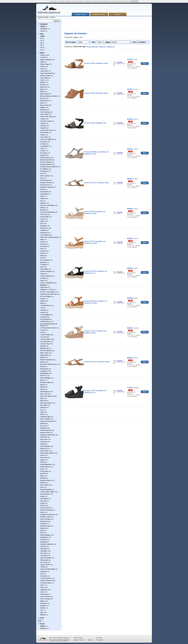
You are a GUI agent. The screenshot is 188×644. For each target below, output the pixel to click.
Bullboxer (44, 110)
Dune (42, 173)
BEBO (42, 82)
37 (41, 41)
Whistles (43, 606)
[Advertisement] (108, 25)
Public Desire (45, 467)
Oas (42, 410)
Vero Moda (44, 594)
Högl (42, 255)
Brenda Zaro (45, 101)
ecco (42, 178)
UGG (42, 585)
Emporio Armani (46, 183)
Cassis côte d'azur (47, 130)
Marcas (117, 14)
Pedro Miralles (45, 446)
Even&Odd (44, 192)
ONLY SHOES (45, 419)
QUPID (43, 474)
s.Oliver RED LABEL (47, 492)
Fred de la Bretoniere (48, 212)
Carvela (43, 126)
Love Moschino (46, 341)
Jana (42, 267)
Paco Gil (43, 426)
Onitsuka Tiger (45, 417)
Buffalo (43, 107)
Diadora (43, 155)
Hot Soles (44, 246)
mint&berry (44, 371)
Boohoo (43, 98)
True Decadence (46, 578)
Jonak (42, 274)
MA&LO (43, 346)
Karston (53, 17)
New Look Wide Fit (47, 396)
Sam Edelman (45, 494)
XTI (41, 610)
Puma (42, 469)
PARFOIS (44, 437)
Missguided (44, 373)
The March (44, 556)
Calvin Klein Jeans (47, 117)
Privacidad (100, 640)
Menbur (43, 362)
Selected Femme (46, 510)
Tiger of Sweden (46, 558)
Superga (43, 542)
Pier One (43, 458)
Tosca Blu (44, 576)
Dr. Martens (44, 169)
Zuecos (43, 31)
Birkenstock (44, 94)
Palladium (44, 428)
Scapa (43, 503)
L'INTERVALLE (46, 306)
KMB (42, 303)
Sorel (42, 530)
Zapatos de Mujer (43, 17)
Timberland (44, 560)
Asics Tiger (44, 78)
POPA (42, 462)
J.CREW (43, 265)
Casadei (43, 128)
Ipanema (43, 262)
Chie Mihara (44, 132)
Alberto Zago (45, 64)
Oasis (42, 412)
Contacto (99, 638)
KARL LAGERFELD (47, 283)
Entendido (134, 1)
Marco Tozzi (44, 353)
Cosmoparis (44, 146)
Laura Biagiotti (45, 315)
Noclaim (43, 408)
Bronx (42, 103)
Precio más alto (92, 47)
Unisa (42, 587)
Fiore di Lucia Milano (47, 205)
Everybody (44, 194)
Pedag (43, 444)
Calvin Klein (44, 114)
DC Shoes (44, 153)
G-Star (43, 219)
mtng (42, 389)
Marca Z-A (111, 47)
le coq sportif (45, 319)
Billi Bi (42, 91)
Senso (43, 512)
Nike (42, 398)
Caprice (43, 123)
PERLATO (44, 448)
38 (41, 43)
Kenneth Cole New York (48, 294)
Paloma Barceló (46, 430)
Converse (44, 142)
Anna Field (44, 71)
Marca (42, 53)
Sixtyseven (44, 521)
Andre (42, 69)
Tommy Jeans (45, 565)
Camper (43, 119)
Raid (42, 476)
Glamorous (44, 228)
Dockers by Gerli (46, 160)
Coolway (43, 144)
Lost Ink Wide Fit (46, 339)
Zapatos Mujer (78, 638)
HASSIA (43, 230)
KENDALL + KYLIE (47, 290)
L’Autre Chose (45, 344)
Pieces (43, 455)
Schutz (43, 505)
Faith (42, 196)
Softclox (43, 528)
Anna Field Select (46, 73)
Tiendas (90, 640)
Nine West (44, 405)
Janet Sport (44, 269)
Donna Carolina (46, 162)
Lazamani (44, 317)
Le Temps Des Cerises (48, 328)
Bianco (43, 89)
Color (42, 618)
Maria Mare (44, 355)
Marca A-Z (103, 47)
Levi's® (43, 330)
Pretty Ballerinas (46, 464)
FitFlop (43, 208)
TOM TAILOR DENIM (48, 569)
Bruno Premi (45, 105)
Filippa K (43, 203)
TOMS (43, 567)
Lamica (43, 312)
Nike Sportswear (46, 403)
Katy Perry (44, 287)
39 (41, 45)
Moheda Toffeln (46, 382)
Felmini (43, 199)
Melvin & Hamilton (47, 360)
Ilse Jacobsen (45, 260)
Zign (42, 612)
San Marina (44, 499)
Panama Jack (45, 433)
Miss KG (43, 376)
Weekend (44, 603)
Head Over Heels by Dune (49, 237)
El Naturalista (45, 180)
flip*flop (43, 210)
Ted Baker (44, 551)
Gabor (42, 221)
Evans (42, 189)
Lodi (42, 332)
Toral (42, 574)
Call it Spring (45, 112)
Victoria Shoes (45, 596)
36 (41, 38)
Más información (125, 1)
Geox (42, 224)
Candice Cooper (46, 121)
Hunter (43, 253)
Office (42, 414)
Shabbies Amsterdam (48, 515)
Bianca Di (44, 87)
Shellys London (46, 517)
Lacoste (43, 310)
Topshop (43, 571)
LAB (42, 308)
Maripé (43, 357)
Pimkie (43, 460)
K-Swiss (43, 278)
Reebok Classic (46, 480)
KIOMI (43, 301)
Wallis (42, 601)
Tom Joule (44, 562)
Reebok (43, 478)
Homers (43, 244)
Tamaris (43, 546)
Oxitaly (43, 423)
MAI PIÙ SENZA (46, 351)
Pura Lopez (44, 471)
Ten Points (44, 553)
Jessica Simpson (46, 271)
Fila (42, 201)
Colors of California (47, 139)
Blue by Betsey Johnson (49, 96)
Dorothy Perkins (46, 164)
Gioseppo (44, 226)
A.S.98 (43, 57)
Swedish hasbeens (47, 544)
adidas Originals (46, 60)
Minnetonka (44, 369)
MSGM (43, 387)
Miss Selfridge (45, 378)
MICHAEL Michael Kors (48, 364)
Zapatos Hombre (99, 14)
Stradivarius (44, 537)
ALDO (42, 66)
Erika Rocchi (45, 185)
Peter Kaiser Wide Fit (48, 453)
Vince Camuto (45, 599)
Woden (43, 608)
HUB (42, 249)
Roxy (42, 487)
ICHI (42, 258)
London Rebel (45, 335)
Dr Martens (44, 171)
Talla (42, 34)
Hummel (43, 251)
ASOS (42, 80)
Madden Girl (45, 348)
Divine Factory (45, 158)
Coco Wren (44, 137)
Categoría (44, 24)
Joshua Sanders (46, 276)
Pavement (44, 442)
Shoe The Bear (46, 519)
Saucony (43, 501)
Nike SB (43, 401)
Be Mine (43, 85)
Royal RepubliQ (46, 489)
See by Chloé (45, 508)
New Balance (45, 392)
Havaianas (44, 233)
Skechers (44, 524)
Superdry (43, 540)
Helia (42, 239)
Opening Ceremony (47, 421)
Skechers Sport (46, 526)
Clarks (43, 135)
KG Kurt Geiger (46, 296)
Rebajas (43, 628)
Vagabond (44, 590)
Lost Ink (43, 337)
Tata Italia (44, 549)
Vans (42, 592)
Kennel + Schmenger (48, 292)
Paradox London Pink (48, 435)
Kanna (43, 280)
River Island (44, 485)
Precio (43, 624)
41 (41, 50)
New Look (44, 394)
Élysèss (43, 615)
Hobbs (43, 242)
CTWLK (43, 151)
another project (46, 76)
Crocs (42, 148)
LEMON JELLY (46, 321)
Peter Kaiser (45, 451)
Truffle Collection (46, 581)
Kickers (43, 299)
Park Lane (44, 439)
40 (41, 48)
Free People (45, 217)
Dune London (45, 176)
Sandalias (44, 29)
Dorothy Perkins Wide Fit (49, 167)
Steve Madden (45, 535)
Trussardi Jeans (46, 583)
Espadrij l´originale (47, 187)
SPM (42, 533)
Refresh (43, 483)
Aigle (42, 62)
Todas (42, 55)
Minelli (43, 367)
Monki (42, 385)
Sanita (43, 496)
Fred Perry (44, 214)
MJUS (42, 380)
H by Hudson (45, 235)
